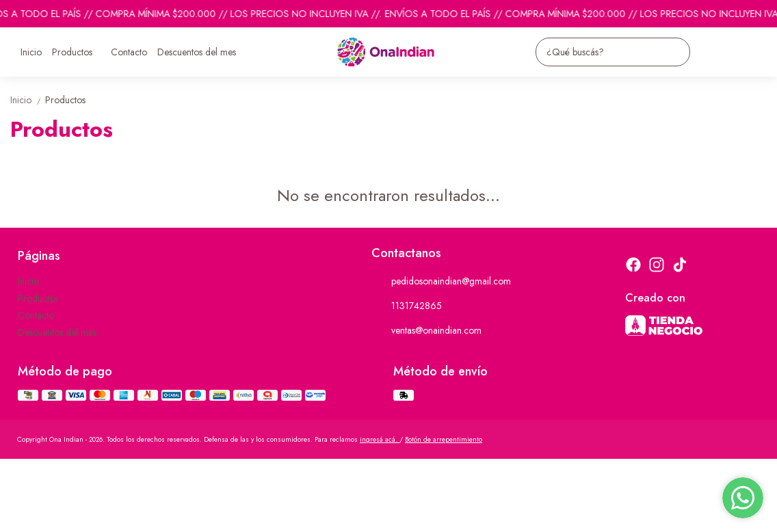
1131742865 (407, 306)
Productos (79, 52)
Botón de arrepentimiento (444, 439)
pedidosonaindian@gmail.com (441, 282)
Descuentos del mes (197, 52)
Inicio (31, 52)
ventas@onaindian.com (426, 331)
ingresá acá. (380, 439)
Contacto (129, 52)
